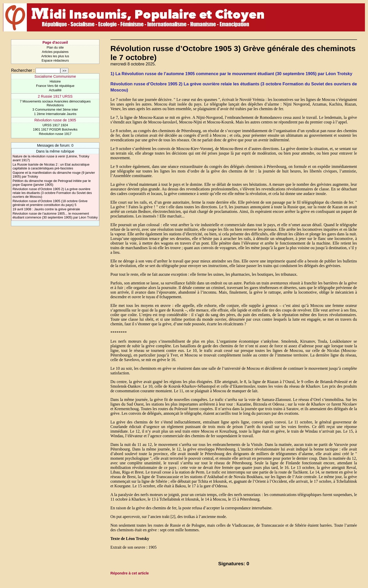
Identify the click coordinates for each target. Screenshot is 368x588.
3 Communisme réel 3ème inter (55, 109)
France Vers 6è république (55, 86)
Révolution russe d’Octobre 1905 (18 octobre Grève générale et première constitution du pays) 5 (50, 203)
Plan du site (55, 47)
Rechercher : (23, 70)
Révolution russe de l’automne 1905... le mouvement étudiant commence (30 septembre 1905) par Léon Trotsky (55, 215)
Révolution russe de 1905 (55, 120)
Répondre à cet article (130, 573)
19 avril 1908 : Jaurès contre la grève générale (46, 209)
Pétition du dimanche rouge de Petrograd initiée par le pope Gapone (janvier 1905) (52, 183)
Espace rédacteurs (55, 60)
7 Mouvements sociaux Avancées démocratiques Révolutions (55, 103)
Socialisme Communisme (55, 76)
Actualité (55, 90)
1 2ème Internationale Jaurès (55, 114)
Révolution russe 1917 (55, 134)
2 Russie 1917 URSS (55, 96)
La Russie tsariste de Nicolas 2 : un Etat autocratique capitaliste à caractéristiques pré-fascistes (51, 166)
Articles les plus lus (55, 56)
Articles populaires (55, 52)
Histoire (55, 81)
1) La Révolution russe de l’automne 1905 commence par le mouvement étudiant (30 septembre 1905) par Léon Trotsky (231, 74)
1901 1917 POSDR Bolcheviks (55, 129)
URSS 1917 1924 (55, 125)
